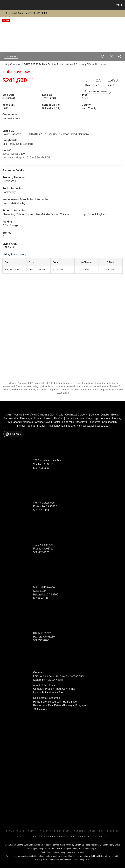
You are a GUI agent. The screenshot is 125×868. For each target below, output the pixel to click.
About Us (60, 689)
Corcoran (83, 415)
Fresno (48, 418)
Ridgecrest (94, 422)
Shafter (41, 426)
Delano (95, 415)
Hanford (59, 418)
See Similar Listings (98, 91)
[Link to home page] (3, 5)
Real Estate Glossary (60, 705)
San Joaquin (109, 422)
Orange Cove (43, 422)
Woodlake (102, 426)
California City (46, 415)
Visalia (81, 426)
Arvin (8, 415)
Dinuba (105, 415)
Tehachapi (59, 426)
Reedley (81, 422)
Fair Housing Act (43, 676)
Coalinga (70, 415)
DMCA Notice (55, 680)
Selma (31, 426)
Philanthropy (49, 693)
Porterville (68, 422)
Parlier (56, 422)
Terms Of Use (15, 831)
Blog (62, 693)
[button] (13, 434)
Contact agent (11, 56)
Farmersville (11, 418)
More (119, 5)
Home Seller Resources (47, 702)
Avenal (17, 415)
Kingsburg (92, 418)
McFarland (14, 422)
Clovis (60, 415)
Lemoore (105, 418)
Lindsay (117, 418)
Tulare (71, 426)
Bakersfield (29, 415)
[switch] (103, 57)
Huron (69, 418)
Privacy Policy (39, 831)
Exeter (115, 415)
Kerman (79, 418)
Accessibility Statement (70, 831)
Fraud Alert (61, 676)
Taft (49, 426)
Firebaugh (26, 418)
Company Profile (43, 689)
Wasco (91, 426)
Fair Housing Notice (105, 831)
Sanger (21, 426)
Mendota (28, 422)
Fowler (38, 418)
